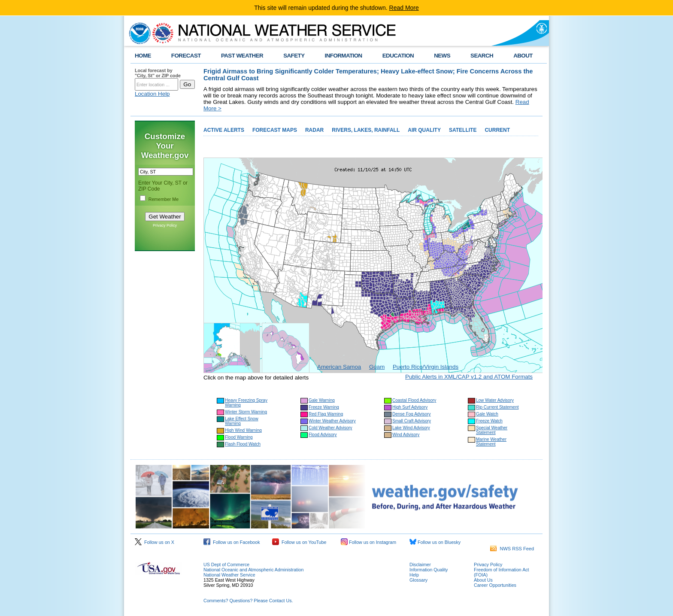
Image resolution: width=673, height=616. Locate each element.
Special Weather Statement (492, 430)
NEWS (442, 56)
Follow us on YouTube (299, 542)
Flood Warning (239, 437)
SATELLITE (463, 130)
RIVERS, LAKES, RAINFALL (366, 130)
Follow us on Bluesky (435, 542)
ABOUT (523, 56)
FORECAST (186, 56)
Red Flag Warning (326, 414)
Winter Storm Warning (246, 412)
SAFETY (294, 56)
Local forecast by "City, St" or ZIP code (158, 73)
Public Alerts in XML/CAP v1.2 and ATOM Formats (469, 377)
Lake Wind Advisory (411, 428)
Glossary (418, 580)
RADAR (314, 130)
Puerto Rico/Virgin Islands (426, 367)
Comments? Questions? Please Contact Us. (248, 601)
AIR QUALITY (424, 130)
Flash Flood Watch (243, 444)
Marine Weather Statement (491, 442)
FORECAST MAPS (275, 130)
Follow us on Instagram (368, 542)
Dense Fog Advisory (412, 414)
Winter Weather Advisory (332, 421)
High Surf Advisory (410, 407)
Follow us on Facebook (232, 542)
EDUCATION (398, 56)
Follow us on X (155, 542)
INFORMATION (344, 56)
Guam (377, 367)
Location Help (152, 94)
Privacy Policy (165, 225)
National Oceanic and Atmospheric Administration (253, 570)
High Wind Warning (243, 430)
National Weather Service (229, 575)
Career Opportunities (495, 585)
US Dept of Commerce (226, 564)
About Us (483, 580)
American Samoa (339, 367)
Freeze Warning (324, 407)
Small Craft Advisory (412, 421)
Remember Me (164, 199)
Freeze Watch (489, 421)
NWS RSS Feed (512, 549)
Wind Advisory (406, 435)
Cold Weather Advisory (330, 428)
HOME (143, 56)
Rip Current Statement (497, 407)
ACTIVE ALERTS (224, 130)
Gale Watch (487, 414)
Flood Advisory (323, 435)
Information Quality (429, 570)
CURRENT (497, 130)
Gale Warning (322, 400)
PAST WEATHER (242, 56)
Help (414, 575)
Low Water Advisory (495, 400)
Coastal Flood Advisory (414, 400)
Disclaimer (420, 564)
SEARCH (482, 56)
